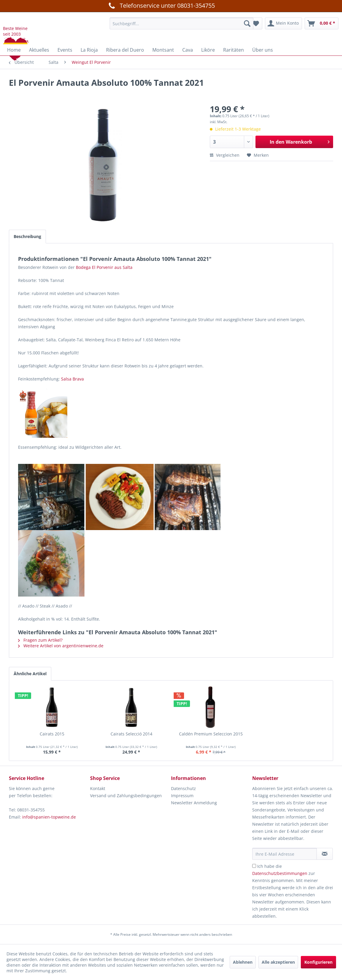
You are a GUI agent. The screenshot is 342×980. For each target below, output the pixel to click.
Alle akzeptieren (278, 962)
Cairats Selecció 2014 (131, 734)
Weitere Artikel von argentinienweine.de (61, 646)
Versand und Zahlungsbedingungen (126, 796)
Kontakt (98, 788)
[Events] (65, 50)
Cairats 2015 (52, 734)
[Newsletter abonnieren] (325, 854)
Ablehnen (243, 962)
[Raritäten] (234, 50)
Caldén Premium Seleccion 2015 (211, 734)
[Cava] (188, 50)
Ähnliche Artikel (30, 674)
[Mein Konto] (283, 23)
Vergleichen (225, 155)
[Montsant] (163, 50)
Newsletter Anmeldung (194, 803)
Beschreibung (27, 236)
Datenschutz (183, 788)
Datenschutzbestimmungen (280, 873)
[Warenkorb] (322, 23)
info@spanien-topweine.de (49, 817)
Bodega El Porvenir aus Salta (104, 267)
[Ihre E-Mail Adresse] (285, 854)
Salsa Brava (72, 379)
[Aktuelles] (39, 50)
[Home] (14, 50)
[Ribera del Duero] (125, 50)
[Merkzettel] (256, 23)
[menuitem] (182, 23)
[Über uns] (263, 50)
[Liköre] (208, 50)
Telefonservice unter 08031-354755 (161, 5)
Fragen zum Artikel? (40, 640)
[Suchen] (247, 23)
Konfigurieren (318, 962)
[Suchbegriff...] (182, 23)
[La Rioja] (89, 50)
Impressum (182, 796)
